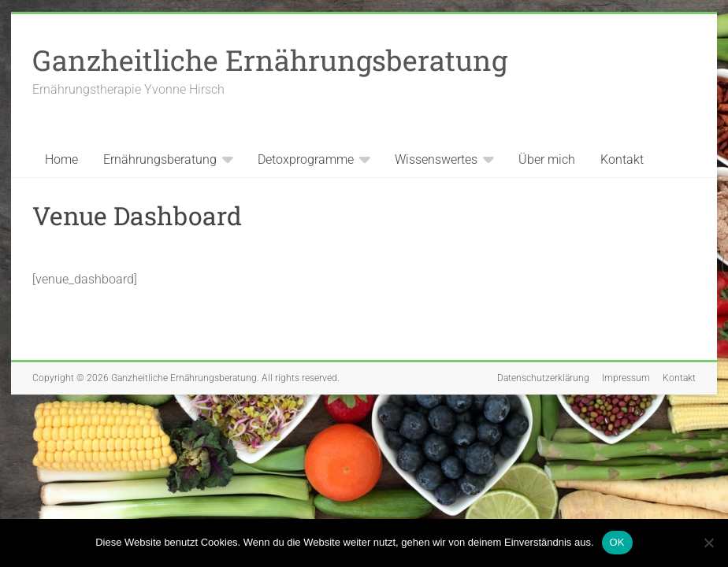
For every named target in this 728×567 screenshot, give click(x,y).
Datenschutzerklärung (543, 378)
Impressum (626, 378)
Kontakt (622, 159)
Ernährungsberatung (160, 159)
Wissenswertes (436, 159)
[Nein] (708, 543)
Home (61, 159)
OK (617, 542)
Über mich (547, 159)
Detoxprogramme (306, 159)
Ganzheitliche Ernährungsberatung (270, 60)
